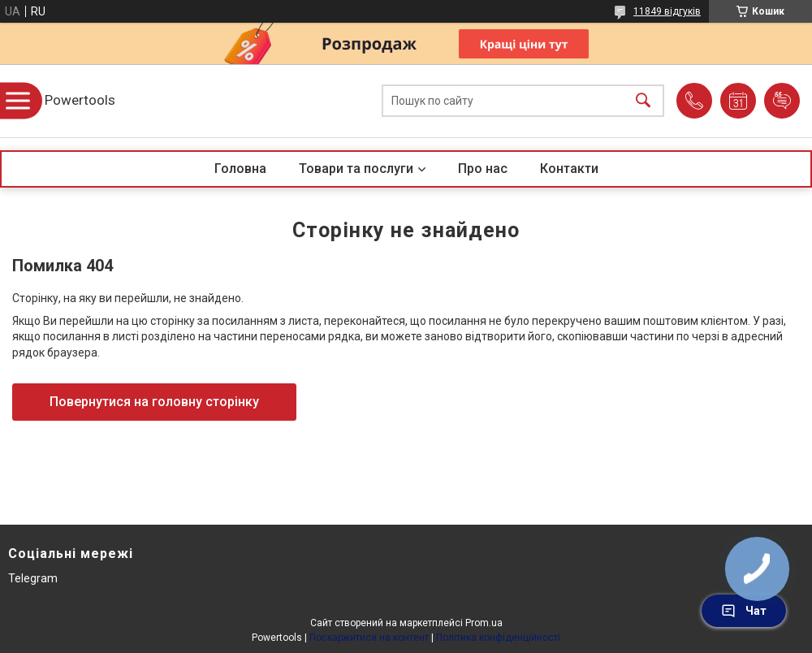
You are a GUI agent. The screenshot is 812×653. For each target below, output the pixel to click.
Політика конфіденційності (498, 638)
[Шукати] (643, 101)
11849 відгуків (667, 11)
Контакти (569, 169)
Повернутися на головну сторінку (154, 402)
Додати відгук (782, 101)
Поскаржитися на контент (369, 638)
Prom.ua (484, 623)
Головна (240, 169)
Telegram (33, 578)
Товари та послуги (356, 169)
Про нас (483, 169)
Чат (744, 611)
